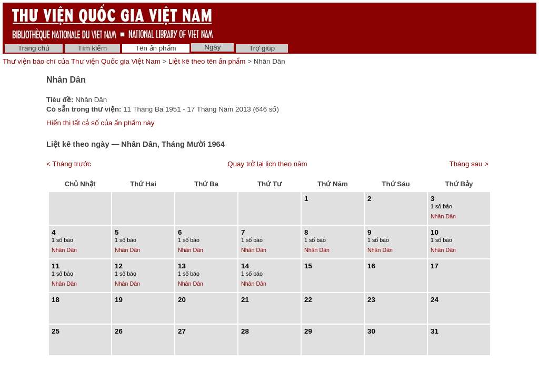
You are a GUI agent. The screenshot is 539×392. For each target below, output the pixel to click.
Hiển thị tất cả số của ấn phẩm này (100, 123)
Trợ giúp (262, 48)
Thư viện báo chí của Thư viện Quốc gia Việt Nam (82, 61)
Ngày (212, 47)
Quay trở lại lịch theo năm (267, 164)
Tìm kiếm (92, 48)
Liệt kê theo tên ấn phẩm (207, 61)
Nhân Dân (443, 216)
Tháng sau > (469, 164)
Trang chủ (34, 48)
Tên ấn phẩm (156, 48)
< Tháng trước (69, 164)
